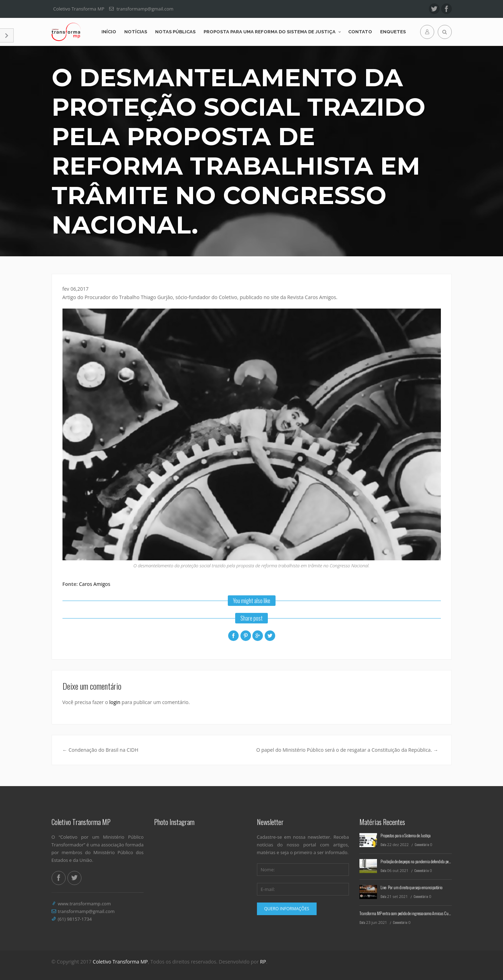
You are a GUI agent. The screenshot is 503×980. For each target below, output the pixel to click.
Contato (360, 32)
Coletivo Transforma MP (120, 962)
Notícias (136, 32)
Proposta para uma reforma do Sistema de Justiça (270, 32)
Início (109, 32)
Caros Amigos (95, 584)
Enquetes (393, 32)
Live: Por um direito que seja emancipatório (411, 887)
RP (263, 962)
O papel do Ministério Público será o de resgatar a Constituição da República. (347, 750)
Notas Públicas (175, 32)
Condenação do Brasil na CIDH (101, 750)
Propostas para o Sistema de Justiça (406, 835)
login (115, 702)
